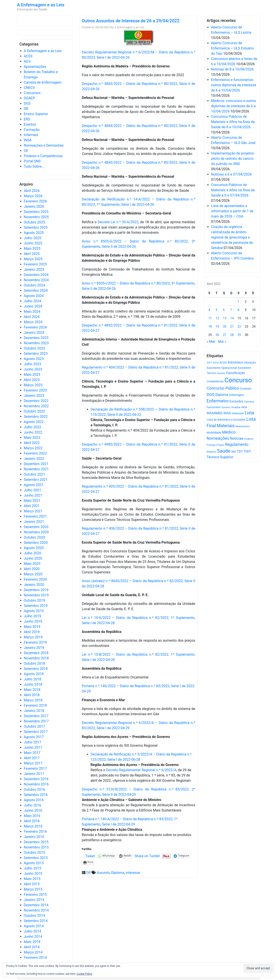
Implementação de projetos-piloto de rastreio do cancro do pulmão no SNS (233, 159)
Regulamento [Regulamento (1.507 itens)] (237, 444)
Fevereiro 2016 (35, 832)
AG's (27, 61)
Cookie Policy (85, 974)
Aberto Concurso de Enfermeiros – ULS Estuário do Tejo (233, 48)
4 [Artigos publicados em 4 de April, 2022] (209, 310)
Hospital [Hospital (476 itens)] (236, 407)
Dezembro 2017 (36, 716)
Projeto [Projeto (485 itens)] (220, 445)
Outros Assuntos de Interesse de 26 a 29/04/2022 (131, 21)
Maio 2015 (32, 879)
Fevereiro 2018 (35, 705)
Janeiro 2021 (34, 522)
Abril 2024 (32, 317)
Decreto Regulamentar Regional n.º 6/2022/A (141, 770)
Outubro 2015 (34, 853)
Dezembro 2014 (36, 905)
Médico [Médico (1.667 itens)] (229, 432)
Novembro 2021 (36, 469)
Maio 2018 (32, 690)
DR (26, 109)
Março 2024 (33, 322)
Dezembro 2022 (36, 401)
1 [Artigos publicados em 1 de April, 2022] (238, 302)
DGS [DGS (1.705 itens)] (211, 395)
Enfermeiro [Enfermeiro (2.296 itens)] (218, 401)
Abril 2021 (32, 506)
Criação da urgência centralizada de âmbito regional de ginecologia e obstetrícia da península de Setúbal (232, 237)
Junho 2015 (33, 874)
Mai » (222, 342)
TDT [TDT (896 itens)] (240, 451)
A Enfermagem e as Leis (41, 5)
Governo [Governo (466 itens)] (226, 407)
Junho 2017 (33, 747)
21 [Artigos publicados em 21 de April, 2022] (232, 327)
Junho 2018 (33, 684)
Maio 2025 (32, 249)
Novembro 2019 (36, 595)
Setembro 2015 (36, 858)
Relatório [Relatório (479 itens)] (212, 452)
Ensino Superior (36, 114)
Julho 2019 (33, 616)
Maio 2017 (32, 753)
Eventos (30, 124)
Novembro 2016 (36, 784)
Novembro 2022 (36, 406)
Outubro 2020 (34, 537)
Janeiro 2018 (34, 711)
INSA (28, 140)
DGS (27, 103)
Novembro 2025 (36, 217)
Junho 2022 (33, 432)
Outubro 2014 (34, 916)
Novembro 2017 (36, 721)
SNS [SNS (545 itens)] (234, 452)
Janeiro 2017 (34, 774)
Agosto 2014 (34, 926)
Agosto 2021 (34, 485)
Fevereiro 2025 (35, 264)
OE (26, 151)
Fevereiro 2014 (35, 958)
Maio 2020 (32, 564)
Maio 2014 (32, 942)
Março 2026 (33, 196)
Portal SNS (32, 161)
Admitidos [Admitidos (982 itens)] (235, 362)
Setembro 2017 (36, 732)
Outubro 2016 (34, 789)
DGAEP (29, 98)
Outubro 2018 (34, 663)
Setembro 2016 (36, 795)
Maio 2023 (32, 375)
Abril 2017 (32, 758)
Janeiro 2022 (34, 459)
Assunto (103, 873)
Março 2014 (33, 952)
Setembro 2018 (36, 669)
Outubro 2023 (34, 348)
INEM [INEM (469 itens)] (244, 407)
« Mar (211, 342)
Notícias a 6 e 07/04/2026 (231, 174)
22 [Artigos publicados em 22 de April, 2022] (239, 327)
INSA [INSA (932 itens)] (227, 413)
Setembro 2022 (36, 417)
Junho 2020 (33, 558)
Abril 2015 (32, 884)
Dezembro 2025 (36, 212)
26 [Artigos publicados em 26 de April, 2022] (217, 335)
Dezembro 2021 (36, 464)
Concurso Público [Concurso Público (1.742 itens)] (223, 388)
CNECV (30, 88)
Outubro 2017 (34, 726)
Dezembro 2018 (36, 653)
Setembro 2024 (36, 291)
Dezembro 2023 (36, 338)
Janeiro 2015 (34, 900)
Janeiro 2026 (34, 206)
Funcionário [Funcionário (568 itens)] (214, 407)
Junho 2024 (33, 306)
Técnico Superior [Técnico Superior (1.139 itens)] (220, 457)
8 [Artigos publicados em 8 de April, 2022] (238, 310)
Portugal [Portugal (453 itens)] (211, 445)
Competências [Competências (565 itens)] (215, 381)
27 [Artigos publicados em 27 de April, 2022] (225, 335)
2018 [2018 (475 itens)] (216, 363)
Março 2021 (33, 511)
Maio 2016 (32, 816)
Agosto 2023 (34, 359)
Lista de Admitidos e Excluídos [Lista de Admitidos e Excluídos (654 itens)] (226, 420)
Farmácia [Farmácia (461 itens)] (249, 402)
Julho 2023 (33, 364)
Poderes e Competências (43, 156)
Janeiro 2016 (34, 837)
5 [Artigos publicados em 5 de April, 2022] (217, 310)
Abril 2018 (32, 695)
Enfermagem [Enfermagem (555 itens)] (237, 395)
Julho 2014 (33, 931)
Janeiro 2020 (34, 585)
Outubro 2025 (34, 222)
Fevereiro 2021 (35, 516)
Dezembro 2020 (36, 527)
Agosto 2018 (34, 674)
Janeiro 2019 (34, 648)
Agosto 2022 (34, 422)
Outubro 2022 (34, 411)
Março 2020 (33, 574)
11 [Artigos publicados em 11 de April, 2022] (210, 318)
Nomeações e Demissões (44, 145)
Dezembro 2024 (36, 275)
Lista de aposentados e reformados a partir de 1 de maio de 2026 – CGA (232, 211)
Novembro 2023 (36, 343)
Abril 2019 (32, 632)
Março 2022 (33, 448)
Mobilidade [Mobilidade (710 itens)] (214, 433)
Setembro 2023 (36, 354)
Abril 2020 (32, 569)
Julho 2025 (33, 238)
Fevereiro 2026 (35, 201)
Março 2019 (33, 637)
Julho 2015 (33, 868)
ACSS (28, 56)
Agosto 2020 (34, 548)
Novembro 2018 (36, 658)
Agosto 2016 (34, 800)
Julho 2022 (33, 427)
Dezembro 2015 (36, 842)
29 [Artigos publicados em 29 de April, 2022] (239, 335)
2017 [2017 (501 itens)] (210, 363)
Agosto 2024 (34, 296)
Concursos (32, 93)
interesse (133, 873)
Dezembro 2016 (36, 779)
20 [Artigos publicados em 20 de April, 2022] (225, 327)
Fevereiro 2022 (35, 453)
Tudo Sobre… (34, 166)
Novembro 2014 (36, 910)
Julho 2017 (33, 742)
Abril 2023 (32, 380)
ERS (27, 119)
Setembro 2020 (36, 543)
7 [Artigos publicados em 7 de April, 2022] (231, 310)
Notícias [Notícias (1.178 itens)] (237, 438)
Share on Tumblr (147, 856)
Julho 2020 (33, 553)
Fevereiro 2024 (35, 327)
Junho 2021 (33, 495)
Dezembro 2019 (36, 590)
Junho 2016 (33, 811)
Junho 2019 (33, 621)
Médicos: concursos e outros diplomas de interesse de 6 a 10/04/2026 (234, 106)
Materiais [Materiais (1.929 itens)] (226, 426)
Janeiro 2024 (34, 333)
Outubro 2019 (34, 600)
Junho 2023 (33, 369)
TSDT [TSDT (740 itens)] (247, 451)
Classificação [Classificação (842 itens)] (235, 373)
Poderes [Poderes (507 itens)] (249, 439)
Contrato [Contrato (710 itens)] (246, 389)
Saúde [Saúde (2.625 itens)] (224, 451)
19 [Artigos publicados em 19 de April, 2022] (217, 327)
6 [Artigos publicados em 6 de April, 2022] (224, 310)
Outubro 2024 (34, 285)
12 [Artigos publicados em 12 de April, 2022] (217, 318)
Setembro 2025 (36, 227)
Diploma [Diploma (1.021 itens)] (222, 395)
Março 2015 (33, 889)
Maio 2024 (32, 312)
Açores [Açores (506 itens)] (221, 373)
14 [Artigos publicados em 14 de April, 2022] (232, 318)
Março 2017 (33, 763)
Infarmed (31, 135)
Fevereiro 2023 (35, 390)
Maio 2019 (32, 627)
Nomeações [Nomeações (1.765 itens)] (218, 438)
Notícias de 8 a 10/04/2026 (232, 69)
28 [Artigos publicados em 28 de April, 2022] (232, 335)
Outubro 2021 (34, 474)
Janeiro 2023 (34, 396)
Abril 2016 (32, 821)
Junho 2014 (33, 937)
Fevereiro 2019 (35, 642)
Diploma (118, 873)
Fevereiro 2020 (35, 579)
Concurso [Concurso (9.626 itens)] (238, 380)
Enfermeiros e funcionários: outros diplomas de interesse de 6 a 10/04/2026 (234, 85)
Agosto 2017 (34, 737)
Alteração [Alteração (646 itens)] (250, 363)
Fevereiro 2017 (35, 768)
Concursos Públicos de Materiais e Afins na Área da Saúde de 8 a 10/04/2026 (233, 122)
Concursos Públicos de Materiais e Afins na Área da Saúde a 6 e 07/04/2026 (233, 190)
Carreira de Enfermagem (43, 82)
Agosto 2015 (34, 863)
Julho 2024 (33, 301)
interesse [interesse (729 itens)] (238, 413)
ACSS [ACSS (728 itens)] (223, 362)
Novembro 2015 (36, 847)
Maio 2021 (32, 501)
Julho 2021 (33, 490)
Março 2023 (33, 385)
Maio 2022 (32, 438)
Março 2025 (33, 259)
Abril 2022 (32, 443)
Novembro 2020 (36, 532)
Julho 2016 (33, 805)
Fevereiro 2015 (35, 895)
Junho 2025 (33, 243)
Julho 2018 (33, 679)
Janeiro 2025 (34, 270)
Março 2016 (33, 826)
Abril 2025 (32, 254)
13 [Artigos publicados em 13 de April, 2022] (225, 318)
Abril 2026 (32, 191)
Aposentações (35, 67)
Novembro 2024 (36, 280)
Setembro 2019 (36, 606)
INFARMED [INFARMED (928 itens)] (215, 413)
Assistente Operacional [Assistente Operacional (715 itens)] (222, 368)
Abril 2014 (32, 947)
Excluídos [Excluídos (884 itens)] (236, 401)
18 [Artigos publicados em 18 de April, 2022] (210, 327)
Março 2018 (33, 700)
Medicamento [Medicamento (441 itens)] (243, 426)
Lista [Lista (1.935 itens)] (250, 413)
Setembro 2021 (36, 480)
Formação (32, 130)
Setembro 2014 (36, 921)
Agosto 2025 (34, 233)
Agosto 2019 (34, 611)
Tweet (90, 856)
